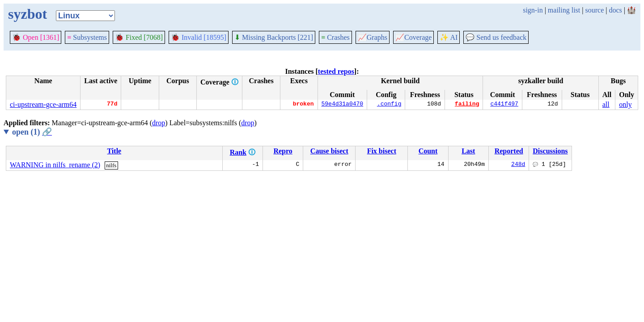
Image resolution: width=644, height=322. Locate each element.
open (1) (32, 132)
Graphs (373, 37)
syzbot (28, 14)
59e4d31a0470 (343, 105)
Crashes (335, 37)
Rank (238, 152)
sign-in (533, 10)
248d (518, 165)
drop (159, 123)
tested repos (336, 71)
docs (615, 10)
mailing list (564, 10)
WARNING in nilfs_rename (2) (55, 165)
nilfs (111, 165)
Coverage (413, 37)
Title (114, 151)
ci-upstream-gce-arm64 (43, 104)
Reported (509, 151)
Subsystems (87, 37)
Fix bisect (382, 151)
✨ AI (449, 37)
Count (428, 151)
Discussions (550, 151)
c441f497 (504, 105)
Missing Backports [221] (274, 37)
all (606, 104)
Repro (283, 151)
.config (389, 105)
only (625, 104)
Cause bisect (329, 151)
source (595, 10)
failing (467, 105)
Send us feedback (496, 37)
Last (468, 151)
